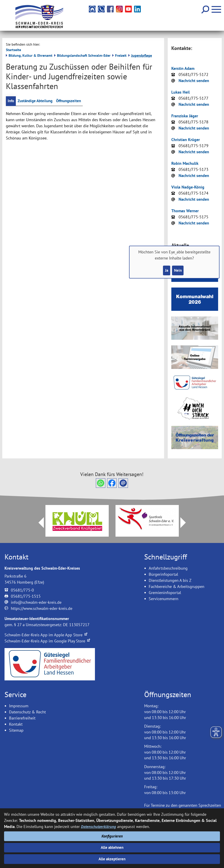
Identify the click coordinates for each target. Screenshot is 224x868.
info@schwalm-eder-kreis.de (36, 602)
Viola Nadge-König (188, 187)
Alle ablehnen (112, 847)
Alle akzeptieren (112, 859)
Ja (166, 271)
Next (186, 523)
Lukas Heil (180, 92)
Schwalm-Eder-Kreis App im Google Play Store (47, 641)
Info (11, 101)
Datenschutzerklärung (99, 824)
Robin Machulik (185, 163)
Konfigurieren (112, 835)
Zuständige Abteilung (37, 101)
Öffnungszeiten (73, 101)
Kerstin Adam (183, 68)
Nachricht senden (194, 81)
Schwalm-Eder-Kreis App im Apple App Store (46, 635)
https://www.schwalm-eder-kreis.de (42, 608)
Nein (178, 271)
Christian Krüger (186, 140)
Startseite (13, 50)
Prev (38, 523)
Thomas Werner (185, 211)
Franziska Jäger (185, 116)
